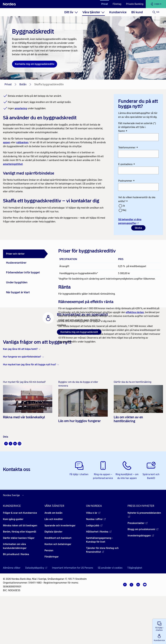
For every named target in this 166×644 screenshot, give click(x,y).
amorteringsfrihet (13, 164)
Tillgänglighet (135, 611)
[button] (159, 626)
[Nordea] (9, 4)
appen (7, 142)
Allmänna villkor (12, 611)
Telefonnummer (128, 148)
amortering (21, 108)
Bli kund (137, 12)
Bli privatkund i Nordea (16, 598)
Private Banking (135, 4)
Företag (117, 4)
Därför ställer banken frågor (19, 581)
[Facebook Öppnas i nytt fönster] (6, 487)
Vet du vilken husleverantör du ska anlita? (137, 200)
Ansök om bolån (53, 556)
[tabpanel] (109, 295)
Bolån (23, 84)
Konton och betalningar (58, 588)
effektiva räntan (135, 312)
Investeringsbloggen (141, 579)
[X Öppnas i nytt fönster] (11, 487)
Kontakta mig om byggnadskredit (79, 375)
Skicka (138, 228)
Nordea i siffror (96, 563)
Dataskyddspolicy (36, 611)
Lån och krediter (54, 563)
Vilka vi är (93, 556)
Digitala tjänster (53, 575)
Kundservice (118, 12)
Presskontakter (138, 566)
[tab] (25, 254)
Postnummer (126, 181)
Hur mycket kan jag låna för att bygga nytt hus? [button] (30, 408)
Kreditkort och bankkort (58, 581)
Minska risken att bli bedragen (20, 569)
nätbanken (22, 142)
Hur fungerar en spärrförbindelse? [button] (22, 400)
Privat (105, 4)
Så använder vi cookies (110, 611)
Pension (49, 594)
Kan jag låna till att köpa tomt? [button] (20, 392)
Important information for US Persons (72, 611)
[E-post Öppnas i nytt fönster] (20, 487)
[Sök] (156, 12)
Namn (123, 131)
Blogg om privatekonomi (143, 573)
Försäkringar (52, 600)
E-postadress (127, 164)
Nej (124, 210)
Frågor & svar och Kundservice (20, 556)
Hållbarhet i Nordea (99, 575)
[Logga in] (156, 4)
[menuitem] (71, 12)
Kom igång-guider (13, 563)
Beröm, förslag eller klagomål (20, 575)
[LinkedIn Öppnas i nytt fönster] (15, 487)
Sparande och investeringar (60, 569)
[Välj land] (14, 539)
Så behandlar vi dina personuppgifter (130, 221)
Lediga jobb (94, 569)
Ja (124, 206)
